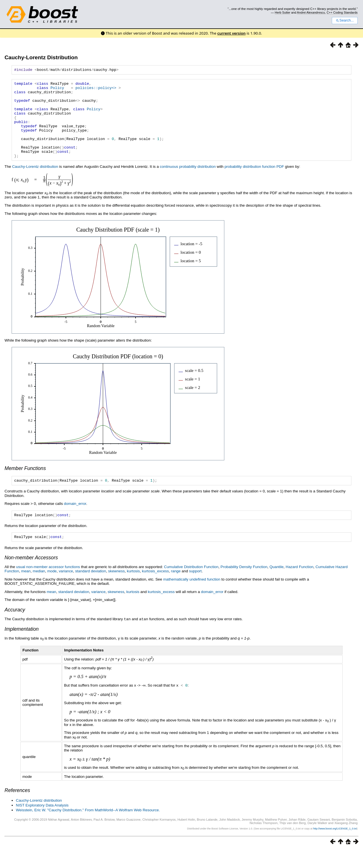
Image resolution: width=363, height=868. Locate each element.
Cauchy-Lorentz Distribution (41, 57)
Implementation (22, 647)
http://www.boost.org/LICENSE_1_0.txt (335, 847)
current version (231, 33)
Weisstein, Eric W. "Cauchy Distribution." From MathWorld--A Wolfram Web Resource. (88, 828)
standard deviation (91, 590)
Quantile (277, 586)
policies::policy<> (96, 90)
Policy (57, 90)
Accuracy (15, 628)
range (176, 590)
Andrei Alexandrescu (311, 12)
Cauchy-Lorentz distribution (35, 183)
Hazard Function (299, 586)
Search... (345, 20)
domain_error (75, 521)
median (39, 590)
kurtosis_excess (156, 590)
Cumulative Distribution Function (191, 586)
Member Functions (25, 484)
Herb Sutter (283, 12)
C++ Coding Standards (342, 12)
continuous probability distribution (188, 183)
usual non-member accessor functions (48, 586)
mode (52, 590)
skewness (116, 590)
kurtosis (133, 590)
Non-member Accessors (31, 576)
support (195, 590)
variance (66, 590)
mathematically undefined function (192, 598)
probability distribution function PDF (254, 183)
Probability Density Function (244, 586)
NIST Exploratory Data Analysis (42, 823)
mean (26, 590)
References (17, 808)
